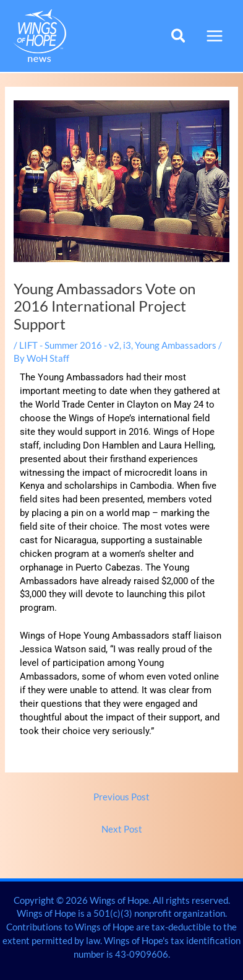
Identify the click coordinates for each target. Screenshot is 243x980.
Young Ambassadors (176, 345)
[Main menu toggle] (215, 36)
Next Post (122, 829)
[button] (179, 37)
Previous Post (121, 797)
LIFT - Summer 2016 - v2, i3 (75, 345)
